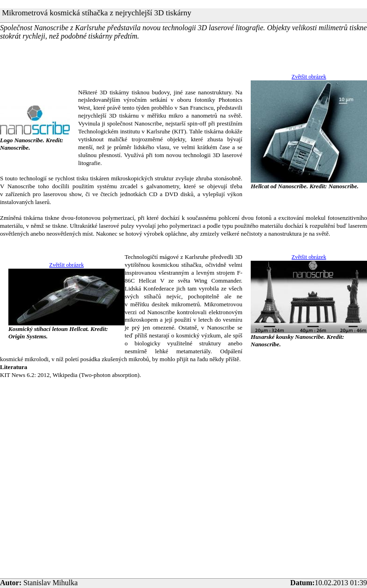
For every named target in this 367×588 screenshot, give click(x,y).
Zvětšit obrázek (309, 77)
